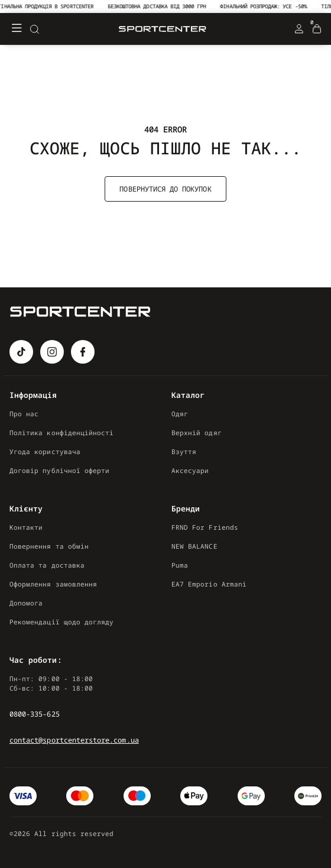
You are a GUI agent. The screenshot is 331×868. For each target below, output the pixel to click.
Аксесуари (190, 470)
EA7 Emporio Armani (209, 584)
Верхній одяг (197, 433)
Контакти (26, 527)
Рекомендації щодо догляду (61, 622)
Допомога (26, 603)
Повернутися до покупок (165, 189)
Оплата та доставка (47, 565)
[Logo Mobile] (163, 29)
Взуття (184, 451)
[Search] (34, 29)
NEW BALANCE (194, 546)
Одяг (180, 414)
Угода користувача (45, 451)
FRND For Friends (205, 527)
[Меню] (17, 29)
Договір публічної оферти (59, 470)
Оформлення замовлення (53, 584)
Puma (180, 565)
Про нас (24, 414)
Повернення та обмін (49, 546)
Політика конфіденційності (61, 433)
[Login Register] (299, 29)
